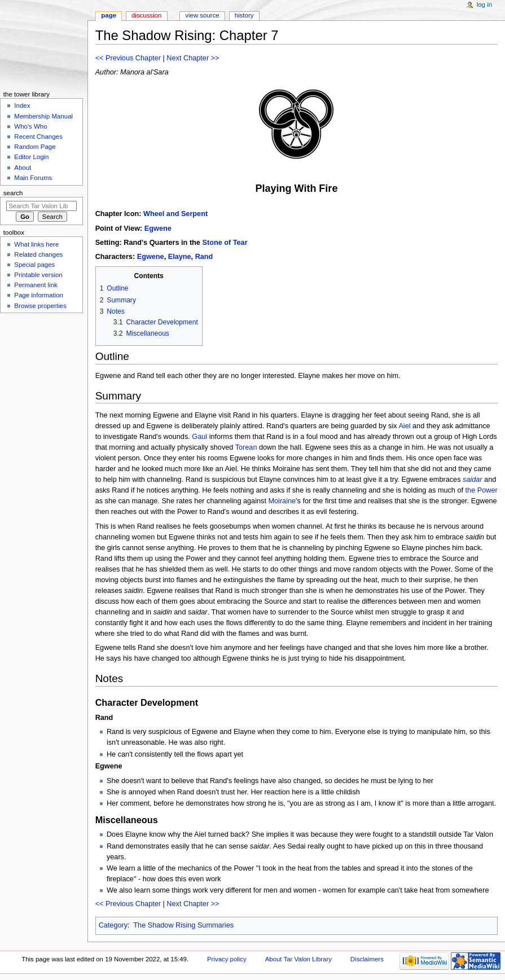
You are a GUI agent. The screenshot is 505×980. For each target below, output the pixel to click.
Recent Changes (38, 137)
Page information (39, 295)
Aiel (404, 426)
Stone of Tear (225, 243)
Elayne (180, 257)
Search (13, 193)
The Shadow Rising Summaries (183, 925)
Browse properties (40, 306)
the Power (482, 490)
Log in (484, 5)
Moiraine (282, 501)
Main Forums (33, 178)
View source (202, 15)
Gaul (199, 437)
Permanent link (36, 285)
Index (22, 106)
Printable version (38, 275)
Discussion (146, 15)
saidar (473, 480)
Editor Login (31, 157)
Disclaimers (367, 959)
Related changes (38, 254)
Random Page (35, 147)
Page (109, 15)
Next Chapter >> (193, 58)
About (23, 168)
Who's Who (30, 126)
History (244, 15)
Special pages (34, 265)
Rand (204, 257)
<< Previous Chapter (128, 58)
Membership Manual (43, 116)
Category (113, 925)
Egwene (158, 228)
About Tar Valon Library (298, 959)
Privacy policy (227, 959)
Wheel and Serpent (175, 214)
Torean (246, 447)
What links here (36, 244)
